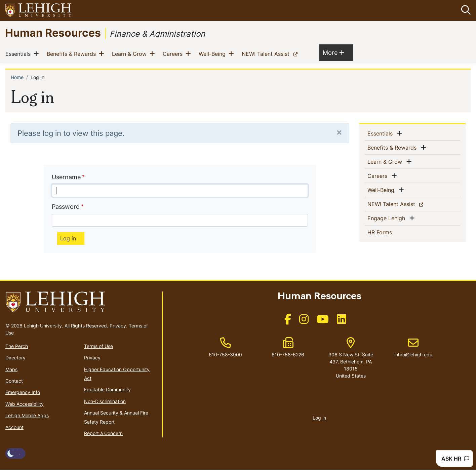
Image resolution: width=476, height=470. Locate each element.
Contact (14, 381)
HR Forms (391, 232)
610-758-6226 (288, 355)
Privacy (118, 326)
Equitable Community (107, 390)
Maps (11, 369)
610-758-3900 (225, 355)
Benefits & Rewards (73, 54)
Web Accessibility (25, 404)
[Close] (339, 132)
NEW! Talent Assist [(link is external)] (271, 54)
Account (14, 427)
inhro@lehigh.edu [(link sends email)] (413, 348)
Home (17, 77)
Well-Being (213, 54)
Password (66, 207)
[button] (465, 10)
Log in (319, 418)
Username (66, 177)
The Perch (17, 346)
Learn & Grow (131, 54)
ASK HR (455, 459)
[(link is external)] (288, 321)
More (333, 53)
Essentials (19, 54)
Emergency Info (23, 393)
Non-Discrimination (105, 401)
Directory (15, 358)
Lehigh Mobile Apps (27, 415)
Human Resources (53, 32)
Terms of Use (98, 346)
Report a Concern (103, 433)
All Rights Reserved (86, 326)
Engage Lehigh (388, 218)
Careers (174, 54)
